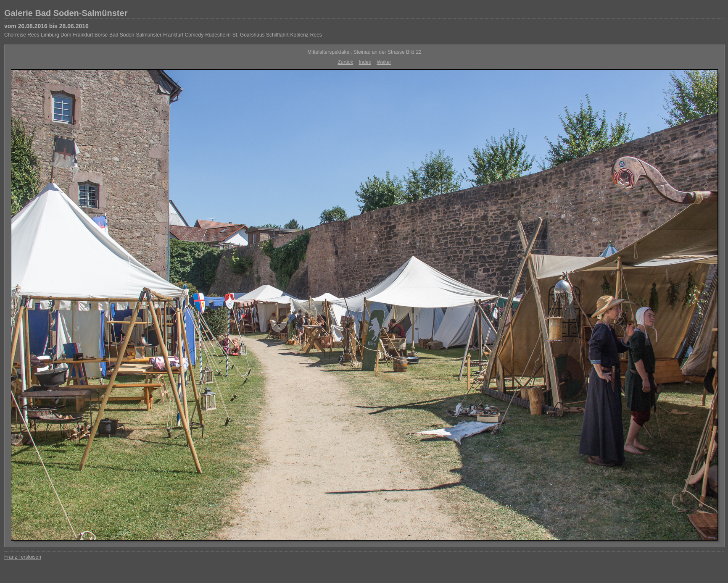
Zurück (345, 62)
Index (365, 62)
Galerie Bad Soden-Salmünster (66, 13)
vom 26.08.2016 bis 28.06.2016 (46, 26)
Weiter (384, 62)
